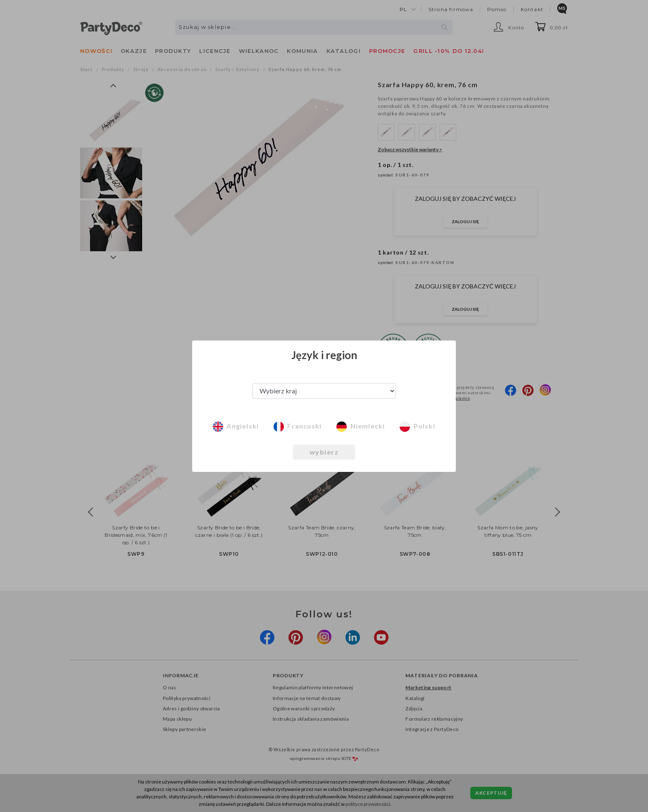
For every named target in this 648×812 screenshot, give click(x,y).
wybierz (324, 452)
